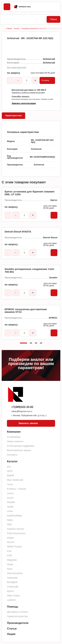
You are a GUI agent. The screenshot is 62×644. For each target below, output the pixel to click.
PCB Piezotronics (16, 533)
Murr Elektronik (15, 480)
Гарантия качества (17, 616)
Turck (10, 484)
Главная (9, 29)
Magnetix (12, 560)
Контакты (12, 455)
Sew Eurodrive (15, 573)
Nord (10, 569)
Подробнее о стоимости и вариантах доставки (28, 93)
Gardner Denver (16, 529)
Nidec (10, 520)
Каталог (17, 29)
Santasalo (12, 578)
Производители (18, 623)
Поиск (53, 19)
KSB (9, 555)
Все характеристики (16, 67)
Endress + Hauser (17, 489)
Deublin (11, 502)
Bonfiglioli (12, 582)
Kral (9, 551)
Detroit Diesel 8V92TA (18, 232)
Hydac (10, 507)
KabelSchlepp (14, 516)
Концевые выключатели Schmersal (34, 29)
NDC (10, 524)
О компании (14, 437)
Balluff (10, 475)
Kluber (10, 538)
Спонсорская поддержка (21, 446)
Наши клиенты (15, 441)
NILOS (11, 542)
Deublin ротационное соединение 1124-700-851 (30, 270)
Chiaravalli (13, 587)
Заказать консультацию (24, 103)
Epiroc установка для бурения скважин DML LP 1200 (30, 193)
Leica (10, 511)
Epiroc (10, 591)
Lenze (10, 493)
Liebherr (11, 600)
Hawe (10, 564)
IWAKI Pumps (14, 547)
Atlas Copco (13, 596)
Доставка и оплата (17, 612)
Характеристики (13, 116)
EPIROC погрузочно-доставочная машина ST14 (26, 311)
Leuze (10, 498)
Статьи (12, 629)
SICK (10, 471)
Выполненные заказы (19, 450)
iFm (9, 467)
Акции (11, 634)
